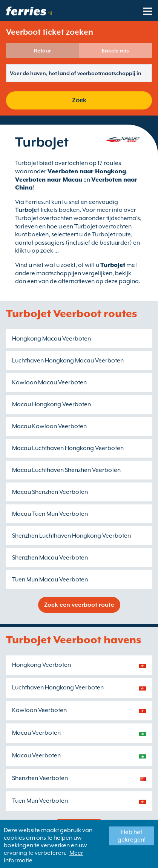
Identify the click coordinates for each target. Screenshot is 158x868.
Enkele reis (115, 51)
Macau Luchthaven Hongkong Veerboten (68, 448)
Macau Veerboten (36, 733)
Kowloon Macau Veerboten (49, 382)
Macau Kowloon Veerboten (49, 426)
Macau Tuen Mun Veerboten (50, 514)
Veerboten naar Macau (49, 180)
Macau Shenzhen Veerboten (50, 492)
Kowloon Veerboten (39, 710)
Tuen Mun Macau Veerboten (50, 580)
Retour (42, 51)
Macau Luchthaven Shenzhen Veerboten (66, 470)
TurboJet (113, 265)
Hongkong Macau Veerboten (51, 339)
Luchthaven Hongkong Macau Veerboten (68, 361)
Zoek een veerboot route (79, 605)
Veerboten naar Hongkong (87, 171)
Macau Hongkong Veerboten (51, 404)
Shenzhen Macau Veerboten (50, 558)
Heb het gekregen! (132, 836)
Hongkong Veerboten (41, 665)
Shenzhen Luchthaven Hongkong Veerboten (71, 536)
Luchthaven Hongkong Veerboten (58, 688)
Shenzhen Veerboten (40, 778)
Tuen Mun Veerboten (40, 801)
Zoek (79, 100)
